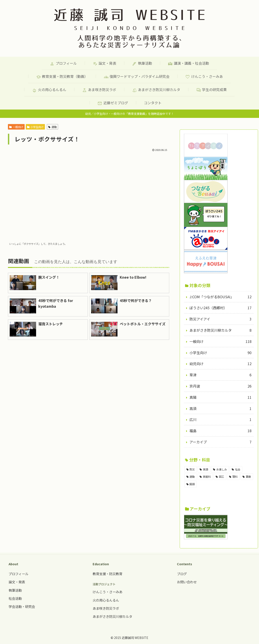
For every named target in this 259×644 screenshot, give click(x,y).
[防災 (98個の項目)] (191, 469)
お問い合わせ (187, 582)
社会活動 (15, 598)
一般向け (16, 127)
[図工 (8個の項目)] (220, 477)
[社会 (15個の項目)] (236, 469)
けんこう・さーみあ (107, 592)
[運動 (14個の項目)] (191, 477)
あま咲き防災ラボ (106, 608)
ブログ (182, 574)
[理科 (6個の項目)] (233, 477)
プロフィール (18, 574)
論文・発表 (17, 582)
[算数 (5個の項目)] (247, 477)
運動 (52, 127)
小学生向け (35, 127)
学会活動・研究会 (22, 606)
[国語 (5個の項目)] (191, 484)
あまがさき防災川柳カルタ (112, 616)
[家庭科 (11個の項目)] (205, 477)
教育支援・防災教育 (107, 574)
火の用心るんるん (106, 600)
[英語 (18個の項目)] (204, 469)
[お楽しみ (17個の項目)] (220, 469)
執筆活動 (15, 590)
